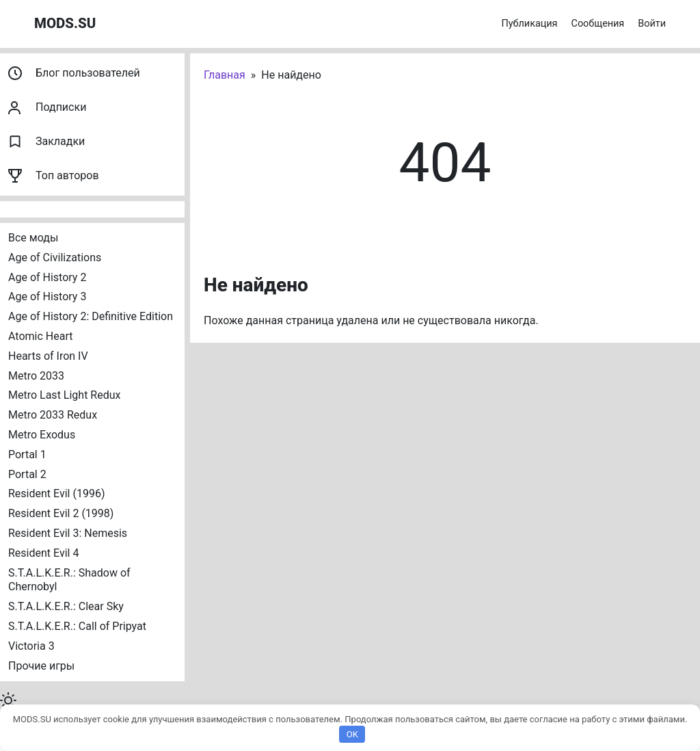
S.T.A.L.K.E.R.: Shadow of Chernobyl (71, 580)
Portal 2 (27, 474)
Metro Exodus (42, 435)
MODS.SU (65, 23)
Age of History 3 (47, 297)
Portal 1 (27, 454)
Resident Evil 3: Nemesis (68, 533)
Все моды (33, 238)
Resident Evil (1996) (56, 493)
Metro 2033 (36, 376)
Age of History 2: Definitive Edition (91, 316)
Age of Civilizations (55, 258)
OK (352, 734)
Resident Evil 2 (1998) (61, 513)
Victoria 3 (31, 646)
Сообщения (598, 24)
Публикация (530, 24)
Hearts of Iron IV (48, 356)
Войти (652, 24)
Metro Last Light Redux (64, 395)
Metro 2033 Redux (53, 415)
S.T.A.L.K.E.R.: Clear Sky (66, 606)
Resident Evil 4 (43, 553)
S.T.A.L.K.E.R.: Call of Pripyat (77, 626)
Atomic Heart (40, 336)
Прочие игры (41, 666)
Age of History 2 (47, 277)
